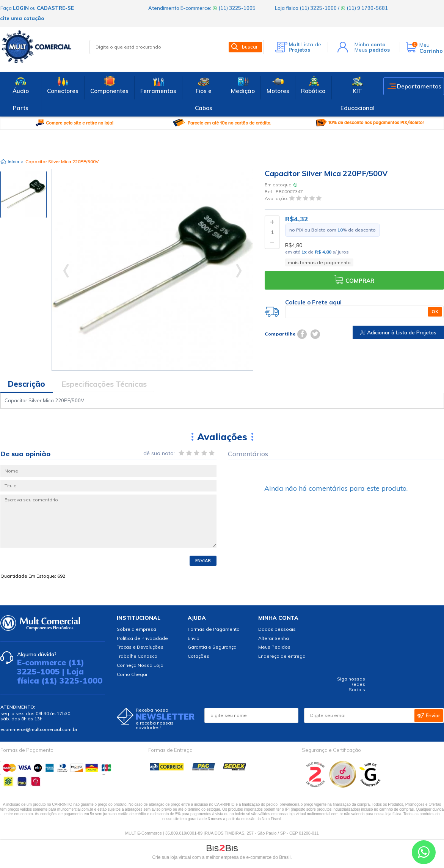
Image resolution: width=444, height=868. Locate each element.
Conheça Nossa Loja (140, 665)
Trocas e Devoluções (140, 647)
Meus (372, 50)
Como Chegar (132, 674)
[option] (24, 195)
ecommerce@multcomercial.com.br (39, 729)
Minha (370, 44)
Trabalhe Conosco (137, 656)
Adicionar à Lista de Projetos (398, 332)
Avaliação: (277, 199)
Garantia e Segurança (212, 647)
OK (435, 311)
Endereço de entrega (282, 656)
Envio (194, 638)
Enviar (203, 561)
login (21, 8)
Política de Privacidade (142, 638)
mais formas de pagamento (319, 262)
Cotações (198, 656)
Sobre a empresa (136, 629)
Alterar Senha (274, 638)
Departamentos (419, 86)
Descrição (27, 384)
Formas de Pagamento (214, 629)
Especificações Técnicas (104, 384)
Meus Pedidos (274, 647)
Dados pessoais (277, 629)
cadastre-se (55, 8)
